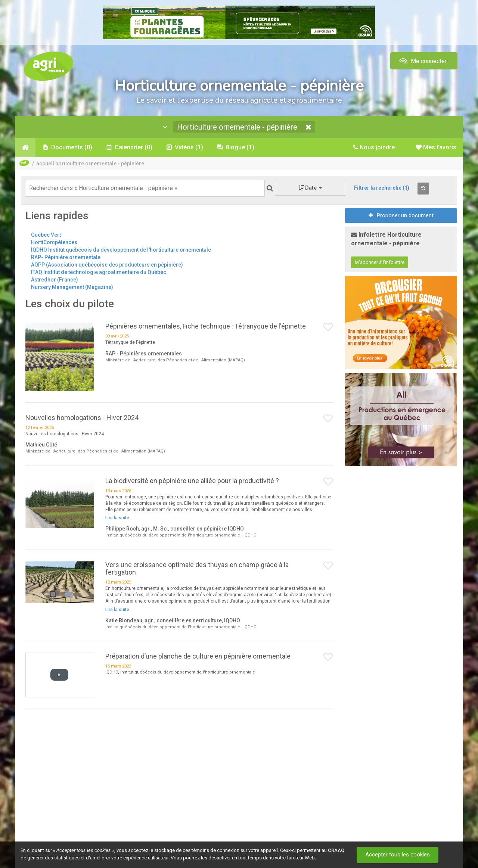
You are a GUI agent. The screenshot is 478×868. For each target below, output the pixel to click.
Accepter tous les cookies (398, 855)
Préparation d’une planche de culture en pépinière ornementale (198, 656)
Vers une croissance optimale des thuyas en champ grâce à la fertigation (197, 568)
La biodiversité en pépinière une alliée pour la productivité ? (192, 481)
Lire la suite (117, 518)
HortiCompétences (54, 242)
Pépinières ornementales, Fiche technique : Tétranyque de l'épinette (206, 326)
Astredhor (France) (55, 280)
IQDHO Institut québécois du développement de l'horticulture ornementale (121, 250)
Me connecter (422, 61)
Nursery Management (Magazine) (72, 287)
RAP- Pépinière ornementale (66, 257)
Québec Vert (46, 235)
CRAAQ (336, 850)
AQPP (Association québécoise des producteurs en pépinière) (107, 265)
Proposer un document (401, 215)
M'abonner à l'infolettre (380, 262)
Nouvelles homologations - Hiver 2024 (82, 418)
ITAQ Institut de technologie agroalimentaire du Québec (99, 272)
